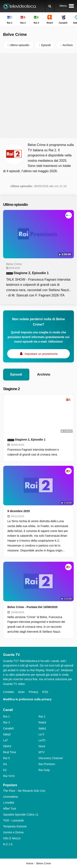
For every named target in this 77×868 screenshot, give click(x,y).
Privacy (33, 692)
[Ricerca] (50, 6)
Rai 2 (42, 716)
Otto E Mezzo (12, 838)
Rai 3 (6, 722)
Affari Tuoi (10, 809)
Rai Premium (47, 764)
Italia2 (7, 734)
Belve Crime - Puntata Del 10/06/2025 (32, 607)
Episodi (16, 374)
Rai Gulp (44, 770)
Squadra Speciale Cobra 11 (21, 814)
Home (30, 863)
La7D (42, 740)
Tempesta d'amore (15, 826)
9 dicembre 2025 (19, 511)
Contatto (9, 692)
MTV (42, 752)
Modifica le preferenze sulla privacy (27, 699)
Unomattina (10, 797)
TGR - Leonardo (13, 820)
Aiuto (21, 692)
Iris (5, 764)
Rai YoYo (9, 776)
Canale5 (8, 728)
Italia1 (42, 728)
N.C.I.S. (8, 844)
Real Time (10, 752)
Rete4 (42, 722)
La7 (5, 740)
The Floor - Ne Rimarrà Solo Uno (24, 791)
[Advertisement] (38, 96)
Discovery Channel (51, 758)
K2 (5, 770)
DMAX (7, 746)
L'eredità (9, 803)
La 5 (41, 734)
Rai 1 (6, 716)
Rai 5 (6, 758)
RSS (45, 692)
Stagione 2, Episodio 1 (31, 273)
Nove (42, 746)
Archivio (44, 374)
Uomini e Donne (13, 832)
